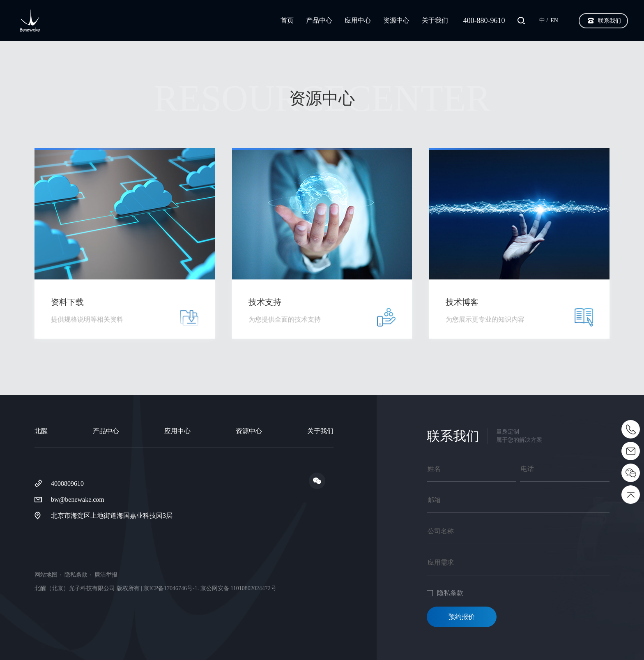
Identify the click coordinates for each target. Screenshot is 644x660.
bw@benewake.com (78, 500)
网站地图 (46, 575)
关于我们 (435, 20)
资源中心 (396, 20)
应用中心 (358, 20)
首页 (287, 20)
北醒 (41, 431)
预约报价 (462, 617)
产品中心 (319, 20)
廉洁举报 (106, 575)
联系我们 (609, 21)
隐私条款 (76, 575)
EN (554, 20)
